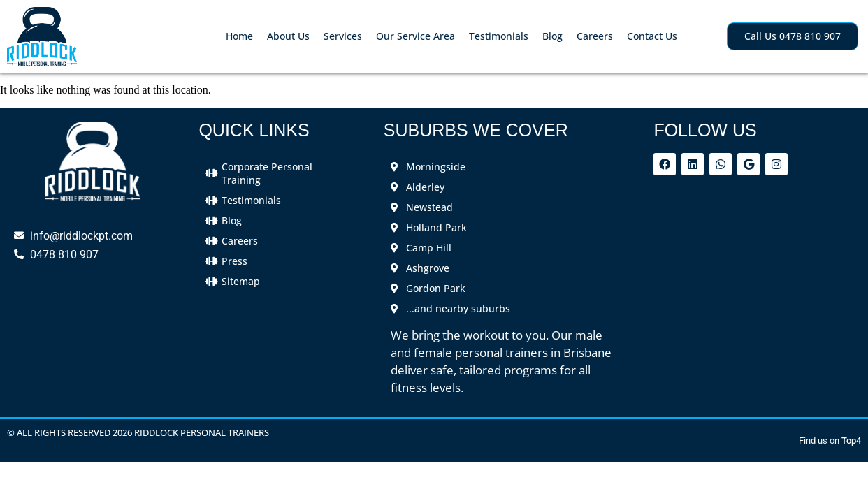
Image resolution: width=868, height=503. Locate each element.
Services (343, 36)
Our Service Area (415, 36)
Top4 (851, 440)
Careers (595, 36)
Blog (552, 36)
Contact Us (652, 36)
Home (239, 36)
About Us (288, 36)
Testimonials (499, 36)
